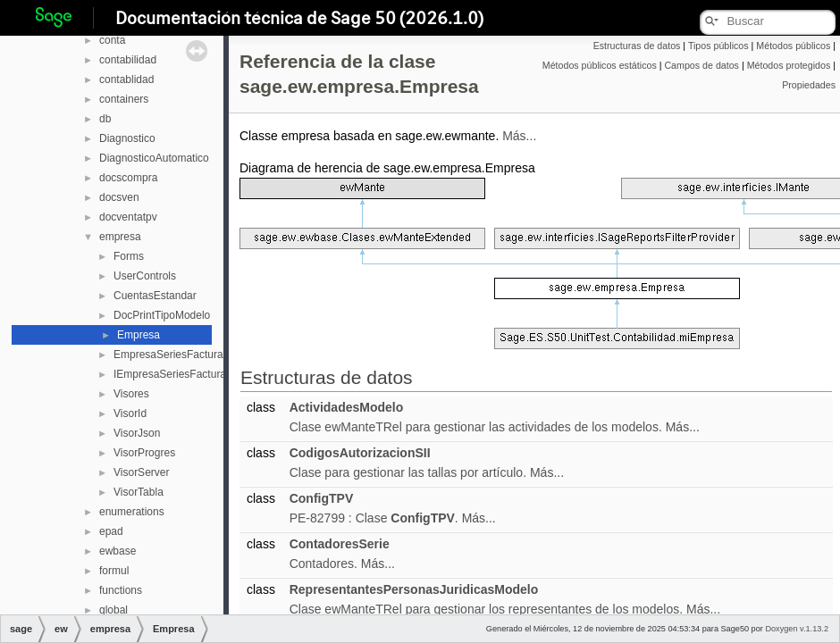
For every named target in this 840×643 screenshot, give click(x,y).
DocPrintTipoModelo (162, 315)
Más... (519, 136)
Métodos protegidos (789, 65)
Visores (131, 394)
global (113, 610)
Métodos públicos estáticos (600, 65)
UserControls (145, 276)
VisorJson (137, 433)
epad (111, 531)
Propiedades (809, 85)
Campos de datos (701, 65)
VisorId (130, 413)
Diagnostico (127, 138)
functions (121, 590)
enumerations (132, 512)
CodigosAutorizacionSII (360, 453)
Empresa (139, 335)
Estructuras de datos (637, 46)
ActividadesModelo (347, 407)
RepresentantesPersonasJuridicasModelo (414, 589)
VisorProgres (144, 453)
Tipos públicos (718, 46)
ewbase (118, 551)
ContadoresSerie (340, 544)
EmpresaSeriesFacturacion (178, 355)
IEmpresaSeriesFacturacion (180, 374)
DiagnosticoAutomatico (154, 158)
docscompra (128, 178)
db (105, 119)
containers (124, 99)
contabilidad (128, 60)
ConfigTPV (322, 498)
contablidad (126, 79)
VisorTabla (139, 492)
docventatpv (128, 217)
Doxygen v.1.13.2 (797, 629)
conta (112, 40)
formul (114, 571)
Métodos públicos (793, 46)
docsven (119, 197)
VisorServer (141, 472)
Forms (129, 256)
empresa (120, 237)
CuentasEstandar (155, 296)
